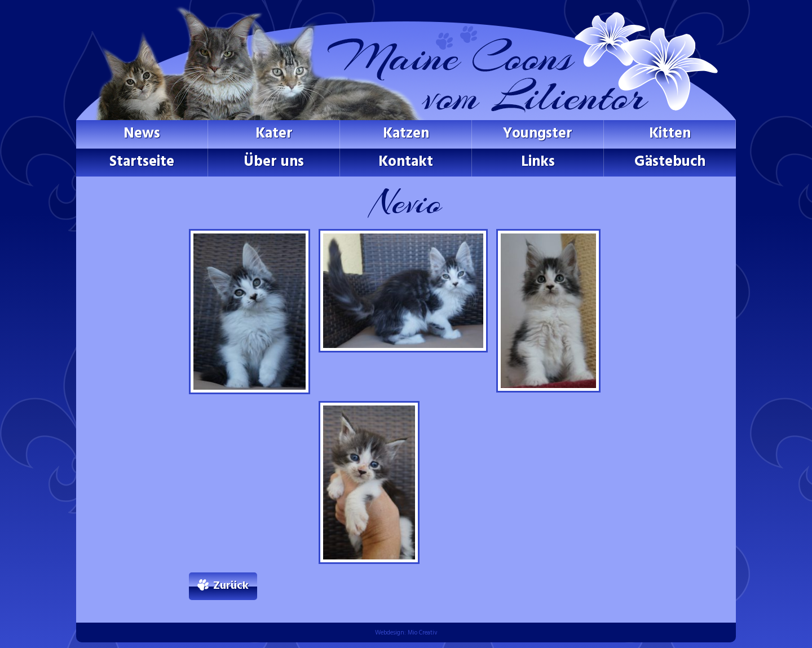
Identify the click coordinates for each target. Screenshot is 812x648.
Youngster (538, 134)
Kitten (670, 134)
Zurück (231, 586)
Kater (274, 134)
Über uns (274, 162)
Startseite (142, 162)
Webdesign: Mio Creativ (406, 633)
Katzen (406, 134)
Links (538, 162)
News (142, 134)
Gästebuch (670, 162)
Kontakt (406, 162)
